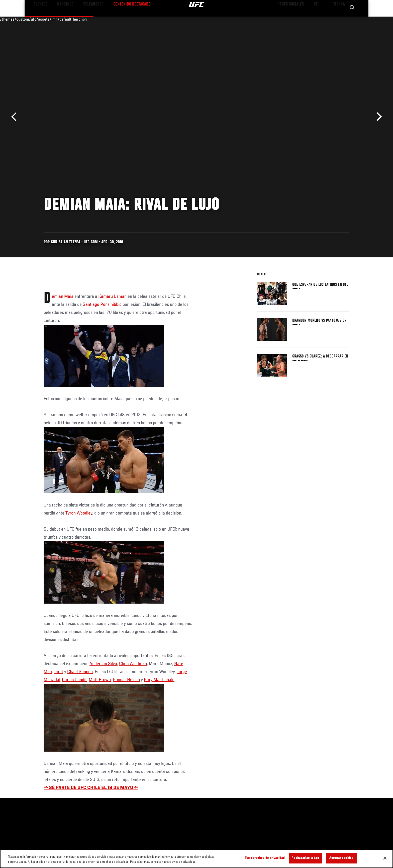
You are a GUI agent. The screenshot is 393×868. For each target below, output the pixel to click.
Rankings (61, 19)
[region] (197, 859)
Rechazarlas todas (305, 858)
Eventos (39, 19)
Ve (317, 19)
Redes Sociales (295, 19)
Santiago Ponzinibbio (102, 305)
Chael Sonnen (80, 672)
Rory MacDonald (159, 680)
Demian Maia (63, 297)
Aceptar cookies (341, 858)
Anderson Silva (103, 664)
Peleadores (85, 19)
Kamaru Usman (112, 297)
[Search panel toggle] (352, 19)
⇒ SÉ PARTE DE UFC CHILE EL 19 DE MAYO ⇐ (91, 788)
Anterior (16, 117)
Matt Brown (100, 680)
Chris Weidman (133, 664)
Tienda (340, 19)
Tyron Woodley (79, 513)
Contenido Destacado (117, 19)
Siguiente (377, 117)
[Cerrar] (385, 858)
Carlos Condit (74, 680)
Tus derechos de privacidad (265, 858)
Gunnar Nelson (126, 680)
